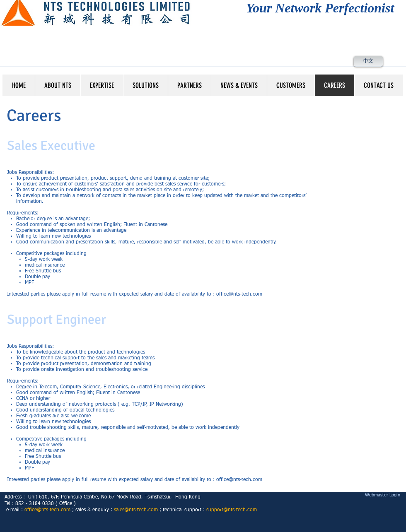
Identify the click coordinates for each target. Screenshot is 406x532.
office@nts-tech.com (239, 294)
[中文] (368, 61)
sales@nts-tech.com (136, 510)
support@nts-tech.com (232, 510)
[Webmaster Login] (382, 495)
